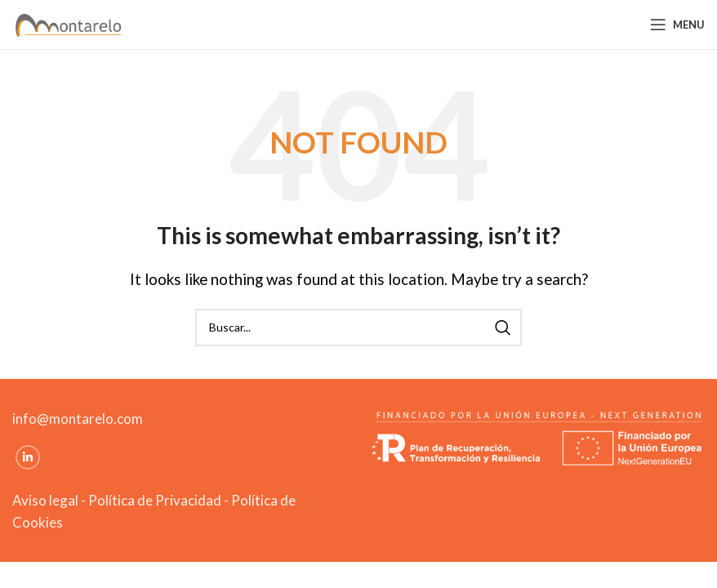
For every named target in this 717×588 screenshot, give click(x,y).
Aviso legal (45, 500)
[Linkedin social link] (28, 457)
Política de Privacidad (155, 500)
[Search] (358, 327)
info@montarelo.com (78, 419)
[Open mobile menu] (677, 24)
